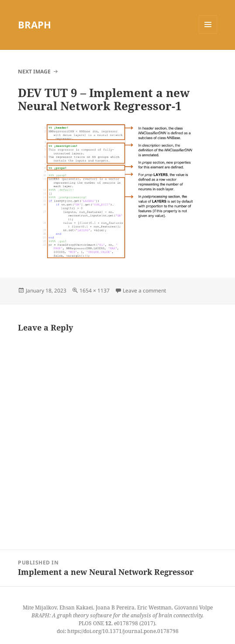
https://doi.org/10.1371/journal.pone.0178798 (123, 631)
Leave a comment (144, 291)
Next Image (34, 71)
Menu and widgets (208, 33)
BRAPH (35, 24)
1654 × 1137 (95, 291)
